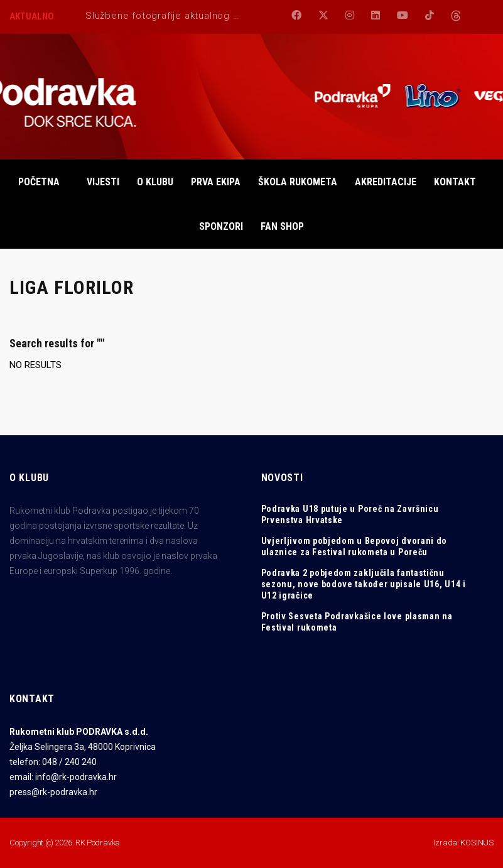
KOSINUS (477, 843)
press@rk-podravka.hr (53, 792)
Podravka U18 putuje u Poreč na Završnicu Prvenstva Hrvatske (350, 514)
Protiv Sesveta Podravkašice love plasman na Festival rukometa (357, 622)
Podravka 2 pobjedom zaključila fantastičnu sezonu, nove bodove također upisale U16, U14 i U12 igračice (364, 584)
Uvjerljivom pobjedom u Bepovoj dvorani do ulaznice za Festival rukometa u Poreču (354, 546)
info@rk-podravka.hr (76, 777)
